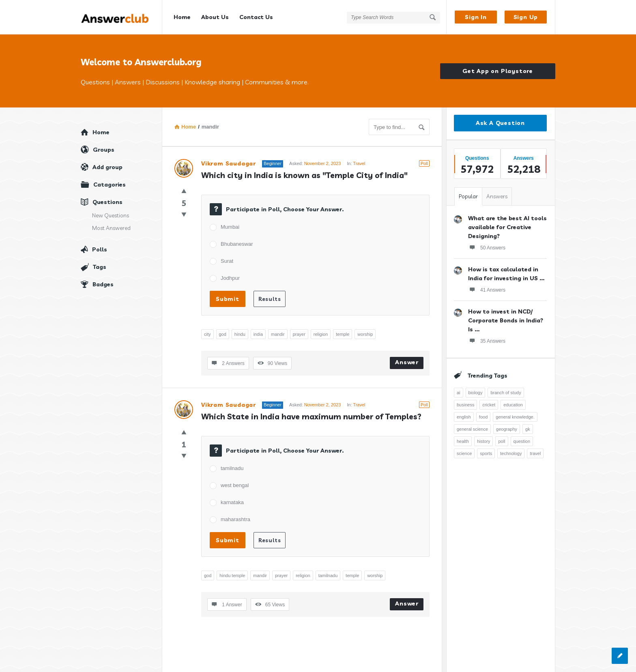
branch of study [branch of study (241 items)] (506, 393)
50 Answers (487, 247)
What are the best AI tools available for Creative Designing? (507, 227)
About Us (215, 17)
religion (321, 334)
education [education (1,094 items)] (513, 405)
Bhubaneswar (237, 244)
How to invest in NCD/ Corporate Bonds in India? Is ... (506, 320)
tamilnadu (232, 468)
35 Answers (487, 341)
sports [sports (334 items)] (486, 453)
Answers (497, 196)
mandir (278, 334)
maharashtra (235, 519)
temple (343, 334)
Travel (359, 163)
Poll (424, 163)
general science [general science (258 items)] (472, 429)
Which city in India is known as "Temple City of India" (304, 175)
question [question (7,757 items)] (522, 441)
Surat (227, 261)
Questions (107, 202)
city (207, 334)
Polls (100, 249)
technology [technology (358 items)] (511, 453)
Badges (103, 284)
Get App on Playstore (498, 71)
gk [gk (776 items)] (528, 429)
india (258, 334)
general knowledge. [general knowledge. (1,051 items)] (515, 417)
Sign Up (526, 17)
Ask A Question (500, 123)
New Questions (111, 215)
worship (365, 334)
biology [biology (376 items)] (476, 393)
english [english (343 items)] (464, 417)
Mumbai (230, 227)
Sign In (476, 17)
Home (182, 17)
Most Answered (111, 228)
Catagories (110, 185)
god (223, 334)
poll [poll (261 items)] (502, 441)
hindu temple (232, 575)
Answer (407, 362)
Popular (468, 196)
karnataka (232, 502)
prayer (299, 334)
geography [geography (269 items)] (507, 429)
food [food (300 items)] (483, 417)
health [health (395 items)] (463, 441)
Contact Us (256, 17)
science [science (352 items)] (464, 453)
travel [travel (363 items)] (535, 453)
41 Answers (487, 290)
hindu (240, 334)
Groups (104, 150)
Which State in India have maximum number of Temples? (311, 417)
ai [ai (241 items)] (459, 393)
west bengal (235, 485)
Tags (100, 267)
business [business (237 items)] (465, 405)
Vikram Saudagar (229, 163)
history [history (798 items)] (483, 441)
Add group (107, 167)
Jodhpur (230, 278)
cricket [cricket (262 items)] (489, 405)
